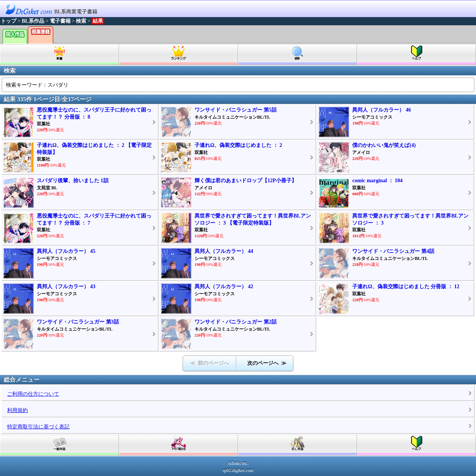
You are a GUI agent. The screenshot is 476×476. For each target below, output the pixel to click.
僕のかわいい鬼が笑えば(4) (384, 145)
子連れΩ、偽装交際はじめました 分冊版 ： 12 (406, 287)
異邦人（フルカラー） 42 (224, 287)
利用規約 (17, 410)
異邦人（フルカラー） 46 (382, 110)
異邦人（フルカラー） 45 (66, 251)
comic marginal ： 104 (377, 181)
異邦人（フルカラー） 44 (224, 251)
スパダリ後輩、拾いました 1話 (73, 181)
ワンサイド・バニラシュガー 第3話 (78, 322)
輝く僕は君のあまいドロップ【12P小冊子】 (246, 181)
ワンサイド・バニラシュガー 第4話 (393, 251)
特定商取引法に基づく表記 (38, 427)
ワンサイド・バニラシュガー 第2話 (236, 322)
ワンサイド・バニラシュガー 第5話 (236, 110)
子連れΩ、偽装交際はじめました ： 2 (238, 145)
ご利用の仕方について (33, 394)
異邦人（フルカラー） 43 (66, 287)
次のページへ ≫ (267, 363)
